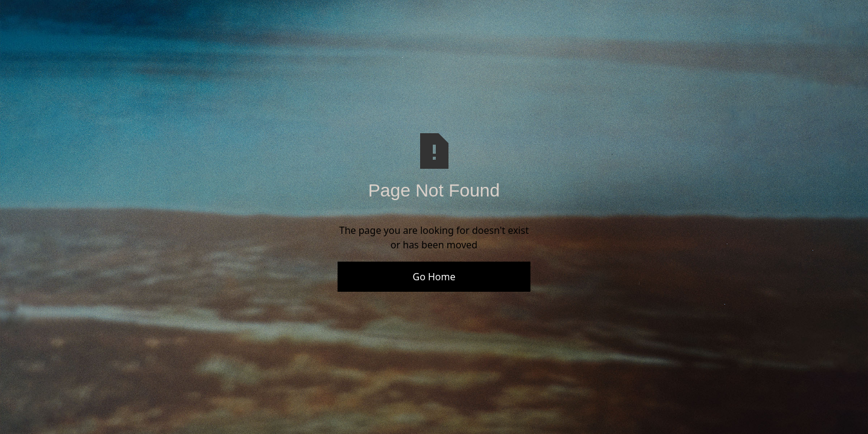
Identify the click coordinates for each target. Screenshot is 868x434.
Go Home (434, 277)
